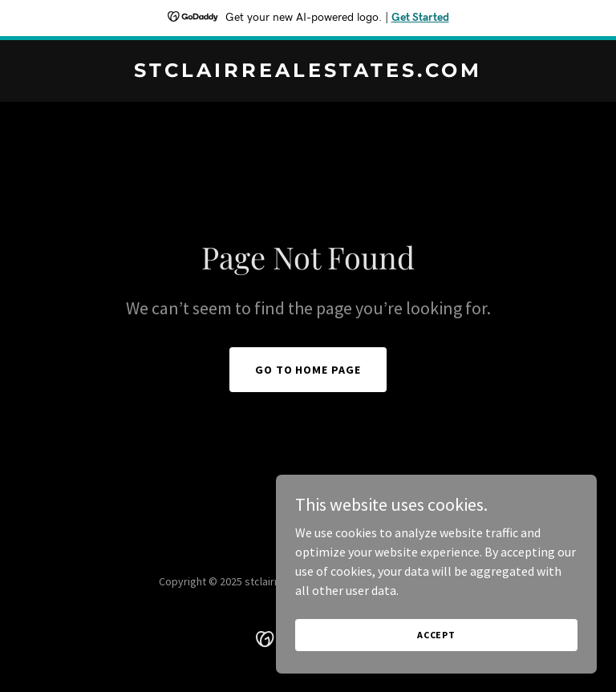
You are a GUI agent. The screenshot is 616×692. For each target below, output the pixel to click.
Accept (436, 656)
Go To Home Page (308, 370)
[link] (308, 72)
